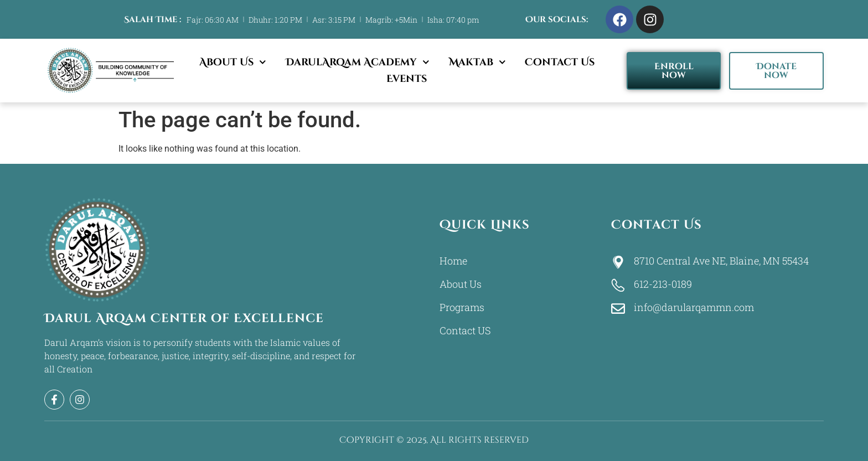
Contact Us (560, 62)
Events (407, 79)
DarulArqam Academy (358, 63)
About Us (233, 63)
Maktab (477, 63)
